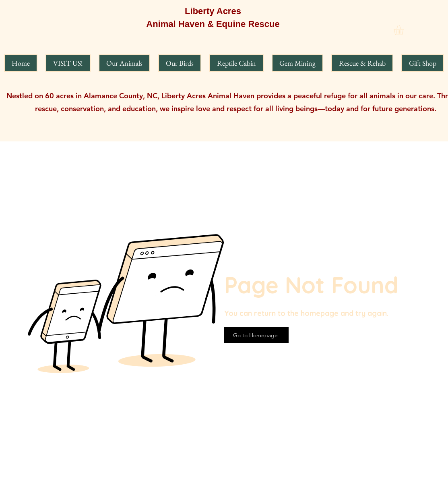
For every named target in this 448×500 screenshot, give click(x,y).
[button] (405, 30)
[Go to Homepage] (256, 335)
